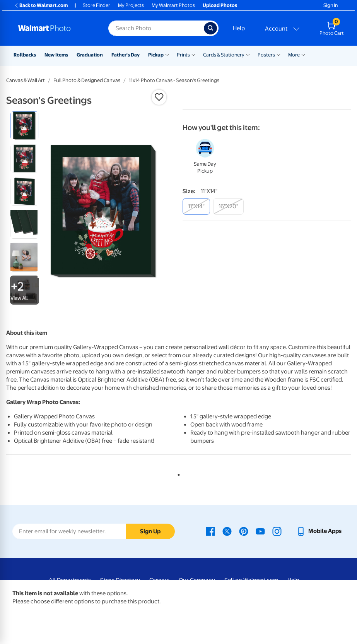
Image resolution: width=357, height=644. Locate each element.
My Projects (131, 5)
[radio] (25, 126)
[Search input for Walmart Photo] (156, 28)
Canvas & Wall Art (26, 80)
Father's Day (126, 55)
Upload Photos (220, 5)
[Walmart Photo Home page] (55, 28)
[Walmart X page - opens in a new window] (227, 531)
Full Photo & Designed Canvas (87, 80)
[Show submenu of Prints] (193, 54)
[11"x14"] (196, 206)
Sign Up (150, 531)
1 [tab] (177, 473)
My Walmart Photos (173, 5)
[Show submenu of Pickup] (167, 54)
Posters (266, 55)
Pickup (156, 55)
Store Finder (97, 5)
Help (239, 28)
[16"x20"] (228, 206)
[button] (159, 97)
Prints (183, 55)
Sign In (331, 5)
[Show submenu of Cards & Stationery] (248, 54)
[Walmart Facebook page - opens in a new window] (210, 531)
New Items (56, 55)
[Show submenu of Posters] (278, 54)
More (294, 55)
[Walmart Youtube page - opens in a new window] (260, 531)
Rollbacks (25, 55)
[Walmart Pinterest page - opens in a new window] (244, 531)
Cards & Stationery (224, 55)
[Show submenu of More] (303, 54)
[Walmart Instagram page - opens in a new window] (277, 531)
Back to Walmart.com (41, 5)
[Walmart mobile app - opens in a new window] (319, 531)
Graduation (90, 55)
